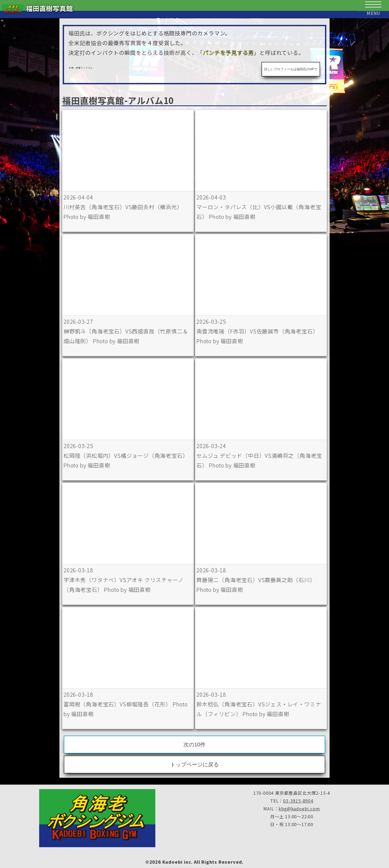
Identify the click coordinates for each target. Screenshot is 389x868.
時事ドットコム (84, 68)
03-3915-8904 (298, 801)
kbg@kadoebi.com (299, 809)
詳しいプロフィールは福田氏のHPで (291, 69)
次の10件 (194, 745)
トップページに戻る (194, 764)
